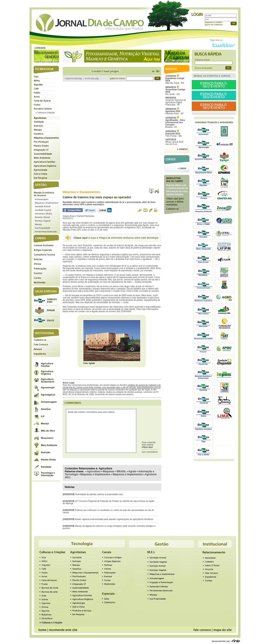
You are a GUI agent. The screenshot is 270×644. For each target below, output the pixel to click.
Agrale (132, 471)
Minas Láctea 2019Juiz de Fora (174, 142)
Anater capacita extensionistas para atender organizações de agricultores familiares (114, 519)
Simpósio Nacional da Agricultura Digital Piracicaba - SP (176, 101)
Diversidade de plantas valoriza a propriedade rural (99, 494)
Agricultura (94, 471)
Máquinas (109, 471)
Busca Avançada (204, 68)
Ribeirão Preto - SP (174, 111)
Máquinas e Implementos (95, 474)
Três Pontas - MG (174, 134)
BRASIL (121, 471)
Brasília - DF (175, 122)
